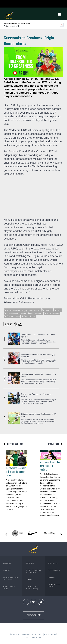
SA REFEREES (53, 563)
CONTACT (7, 570)
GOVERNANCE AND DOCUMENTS (11, 578)
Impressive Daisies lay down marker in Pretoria (50, 466)
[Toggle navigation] (59, 15)
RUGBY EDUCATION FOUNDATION (33, 571)
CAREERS (52, 577)
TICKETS (29, 580)
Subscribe (34, 615)
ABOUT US (7, 563)
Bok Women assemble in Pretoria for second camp (16, 472)
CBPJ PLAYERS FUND (9, 588)
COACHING (30, 563)
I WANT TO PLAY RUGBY (54, 585)
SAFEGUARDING (54, 570)
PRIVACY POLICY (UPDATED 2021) (32, 588)
